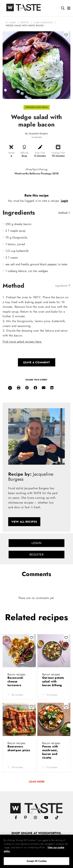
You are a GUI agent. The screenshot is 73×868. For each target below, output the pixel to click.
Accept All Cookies (36, 861)
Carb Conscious (43, 23)
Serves (11, 153)
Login (65, 201)
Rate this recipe (36, 195)
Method (64, 213)
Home (13, 23)
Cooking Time (58, 153)
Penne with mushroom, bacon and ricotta (50, 752)
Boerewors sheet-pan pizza (19, 748)
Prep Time (40, 153)
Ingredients (63, 286)
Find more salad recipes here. (22, 342)
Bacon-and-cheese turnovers (15, 681)
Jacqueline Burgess (38, 134)
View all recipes (24, 522)
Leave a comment (37, 362)
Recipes (25, 23)
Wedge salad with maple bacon (25, 26)
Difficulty (24, 153)
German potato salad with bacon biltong (53, 681)
